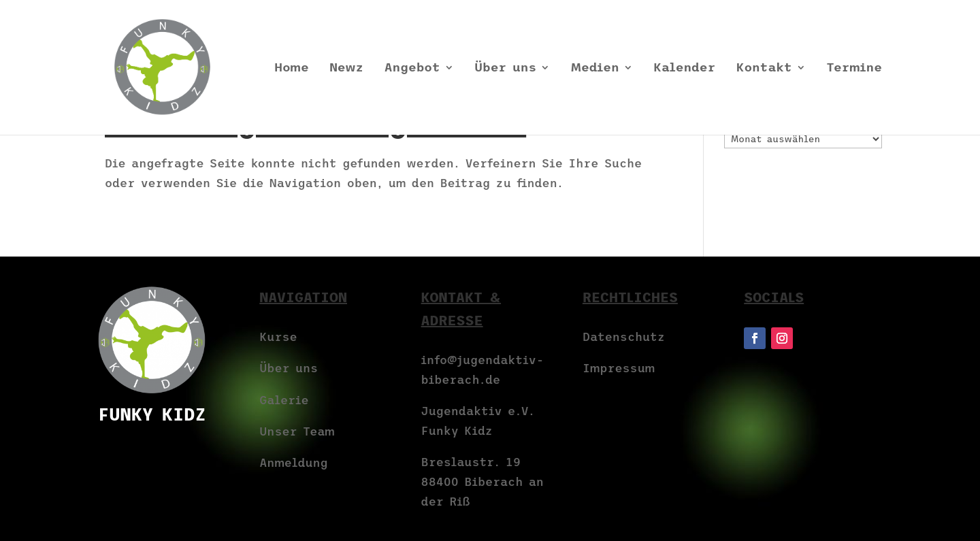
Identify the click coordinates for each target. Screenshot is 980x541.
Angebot (412, 68)
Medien (595, 68)
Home (291, 68)
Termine (854, 68)
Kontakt (764, 68)
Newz (346, 68)
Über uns (505, 68)
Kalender (684, 68)
